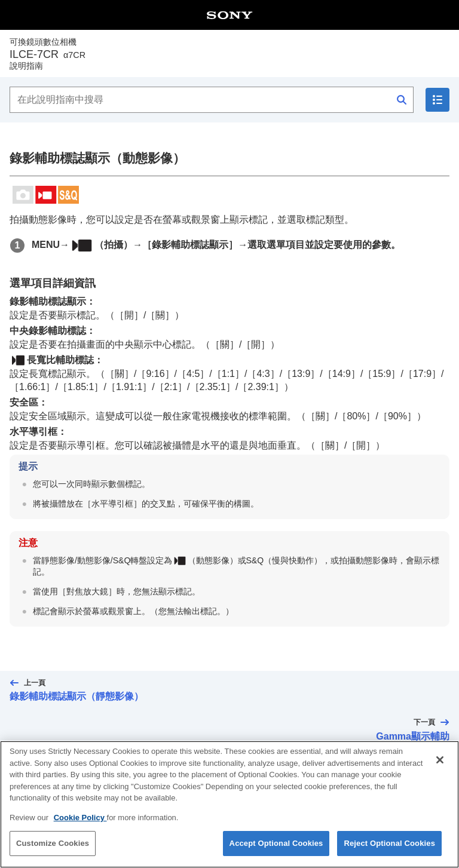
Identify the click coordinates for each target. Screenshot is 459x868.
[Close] (440, 766)
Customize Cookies (53, 849)
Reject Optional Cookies (389, 849)
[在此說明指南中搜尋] (212, 100)
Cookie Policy (80, 823)
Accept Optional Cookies (276, 849)
